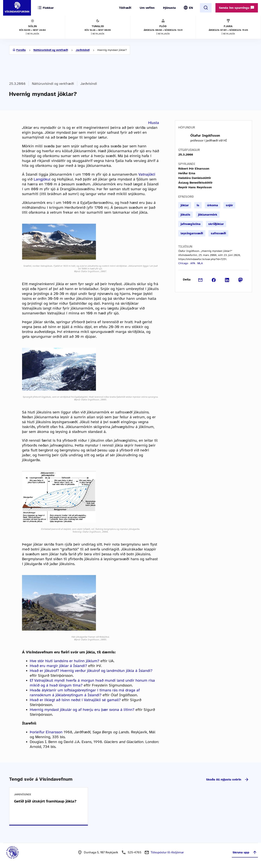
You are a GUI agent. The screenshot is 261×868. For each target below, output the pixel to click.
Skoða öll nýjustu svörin (228, 780)
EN (191, 8)
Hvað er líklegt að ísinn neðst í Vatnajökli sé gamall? (75, 700)
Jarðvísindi (83, 50)
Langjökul (42, 179)
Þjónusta (169, 8)
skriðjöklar (216, 224)
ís (198, 205)
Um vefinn (147, 8)
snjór (229, 205)
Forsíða (21, 50)
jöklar (185, 205)
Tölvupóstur (167, 852)
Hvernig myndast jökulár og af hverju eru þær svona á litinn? (82, 710)
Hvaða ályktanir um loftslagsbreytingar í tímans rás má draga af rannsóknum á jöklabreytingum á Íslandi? (85, 693)
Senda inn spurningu (237, 8)
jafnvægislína (191, 224)
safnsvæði (218, 233)
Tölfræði (125, 8)
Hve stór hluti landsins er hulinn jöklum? (65, 661)
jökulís (185, 215)
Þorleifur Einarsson (46, 732)
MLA (200, 263)
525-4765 (134, 852)
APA (193, 263)
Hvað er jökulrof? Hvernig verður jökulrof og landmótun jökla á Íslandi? (91, 671)
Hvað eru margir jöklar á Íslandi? (58, 666)
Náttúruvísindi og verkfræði (51, 50)
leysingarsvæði (192, 233)
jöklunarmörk (208, 215)
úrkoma (213, 205)
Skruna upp (245, 852)
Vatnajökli (147, 174)
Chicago (183, 263)
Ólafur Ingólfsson (205, 135)
